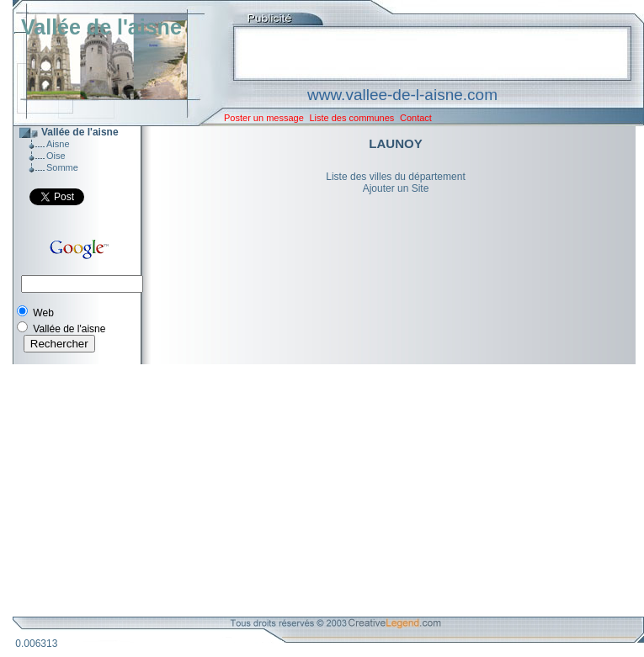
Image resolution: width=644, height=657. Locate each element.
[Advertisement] (316, 490)
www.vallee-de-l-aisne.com (402, 95)
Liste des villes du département (395, 177)
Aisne (58, 144)
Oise (56, 156)
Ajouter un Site (396, 188)
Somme (62, 167)
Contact (416, 118)
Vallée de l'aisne (101, 27)
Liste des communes (351, 118)
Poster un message (264, 118)
